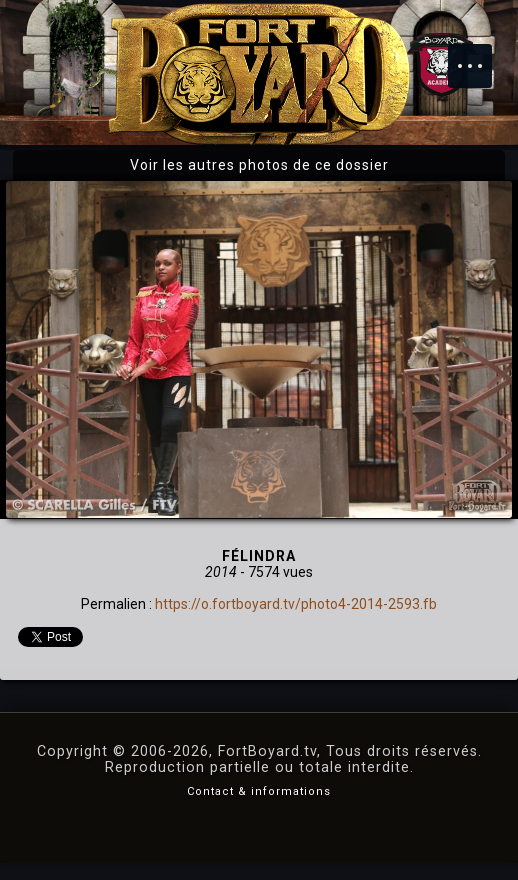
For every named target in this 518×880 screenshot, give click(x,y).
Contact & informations (259, 791)
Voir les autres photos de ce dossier (259, 165)
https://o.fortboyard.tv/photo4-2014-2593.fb (296, 604)
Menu (480, 56)
